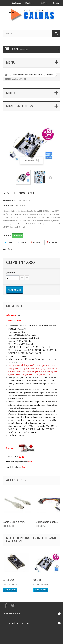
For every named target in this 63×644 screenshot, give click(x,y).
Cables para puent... (47, 522)
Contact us (17, 3)
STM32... (38, 580)
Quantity (10, 273)
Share (22, 242)
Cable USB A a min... (14, 522)
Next (50, 178)
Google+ (36, 242)
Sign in (56, 3)
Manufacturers (19, 106)
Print (10, 249)
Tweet (9, 242)
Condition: (8, 205)
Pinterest (52, 242)
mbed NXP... (9, 580)
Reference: (8, 200)
